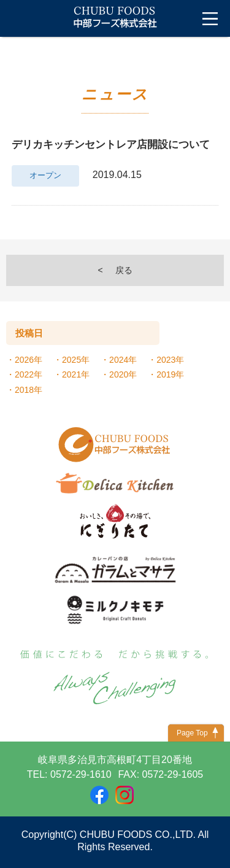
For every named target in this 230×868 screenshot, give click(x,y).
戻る (124, 270)
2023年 (170, 360)
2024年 (123, 360)
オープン (45, 176)
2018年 (29, 390)
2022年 (29, 374)
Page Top (192, 733)
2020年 (123, 374)
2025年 (76, 360)
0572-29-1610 (81, 774)
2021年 (76, 374)
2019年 (170, 374)
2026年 (29, 360)
